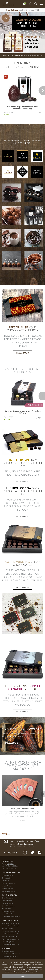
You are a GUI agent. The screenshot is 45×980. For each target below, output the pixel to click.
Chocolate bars (7, 901)
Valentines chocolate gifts (10, 923)
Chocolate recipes (8, 951)
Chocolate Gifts (10, 920)
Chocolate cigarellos (9, 906)
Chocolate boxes (7, 898)
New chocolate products (10, 959)
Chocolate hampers (8, 911)
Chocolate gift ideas (9, 942)
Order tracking (7, 878)
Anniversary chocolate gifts (11, 939)
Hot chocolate (6, 909)
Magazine (7, 948)
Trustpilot (6, 834)
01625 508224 (10, 864)
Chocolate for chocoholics (10, 944)
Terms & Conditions (8, 883)
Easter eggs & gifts (8, 929)
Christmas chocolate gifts (10, 934)
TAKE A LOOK (22, 353)
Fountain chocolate (8, 903)
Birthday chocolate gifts (10, 936)
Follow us (10, 853)
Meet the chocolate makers (11, 954)
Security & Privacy (8, 889)
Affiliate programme (9, 891)
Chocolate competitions (10, 956)
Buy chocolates (10, 895)
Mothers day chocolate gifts (11, 926)
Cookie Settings (32, 969)
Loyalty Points (6, 886)
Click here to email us (9, 869)
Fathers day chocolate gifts (11, 931)
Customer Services (11, 873)
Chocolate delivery (8, 875)
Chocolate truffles (8, 914)
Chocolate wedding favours (11, 917)
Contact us (5, 881)
